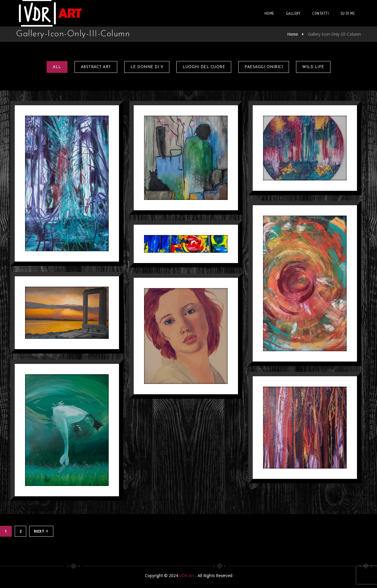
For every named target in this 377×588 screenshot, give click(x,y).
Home (269, 13)
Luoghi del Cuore (204, 67)
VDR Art (187, 576)
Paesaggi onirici (264, 67)
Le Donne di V (147, 67)
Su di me (348, 13)
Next (41, 531)
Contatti (320, 13)
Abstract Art (96, 67)
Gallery (293, 13)
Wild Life (313, 67)
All (57, 67)
